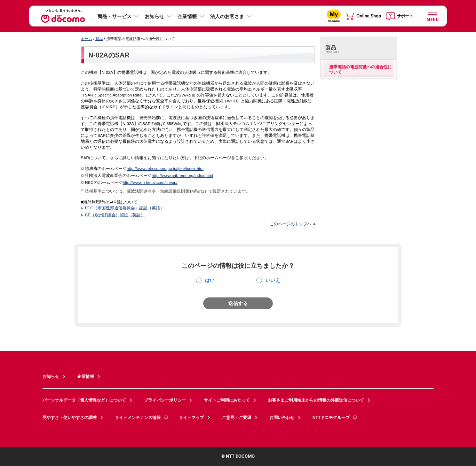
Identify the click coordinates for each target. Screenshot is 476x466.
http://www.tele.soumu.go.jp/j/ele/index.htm (165, 168)
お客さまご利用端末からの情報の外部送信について (316, 400)
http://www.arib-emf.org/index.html (182, 175)
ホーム (86, 39)
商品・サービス (114, 16)
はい (210, 280)
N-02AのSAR (109, 55)
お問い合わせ (282, 418)
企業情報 (187, 16)
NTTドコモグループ (335, 418)
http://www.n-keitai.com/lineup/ (150, 182)
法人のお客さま (227, 16)
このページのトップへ (291, 224)
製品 (99, 39)
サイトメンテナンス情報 (142, 418)
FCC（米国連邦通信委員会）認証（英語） (125, 208)
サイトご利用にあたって (227, 400)
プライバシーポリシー (165, 400)
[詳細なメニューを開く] (432, 16)
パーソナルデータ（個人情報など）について (84, 400)
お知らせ (154, 16)
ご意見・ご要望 (237, 418)
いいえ (273, 280)
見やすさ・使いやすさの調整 (70, 418)
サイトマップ (191, 418)
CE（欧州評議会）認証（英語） (115, 215)
